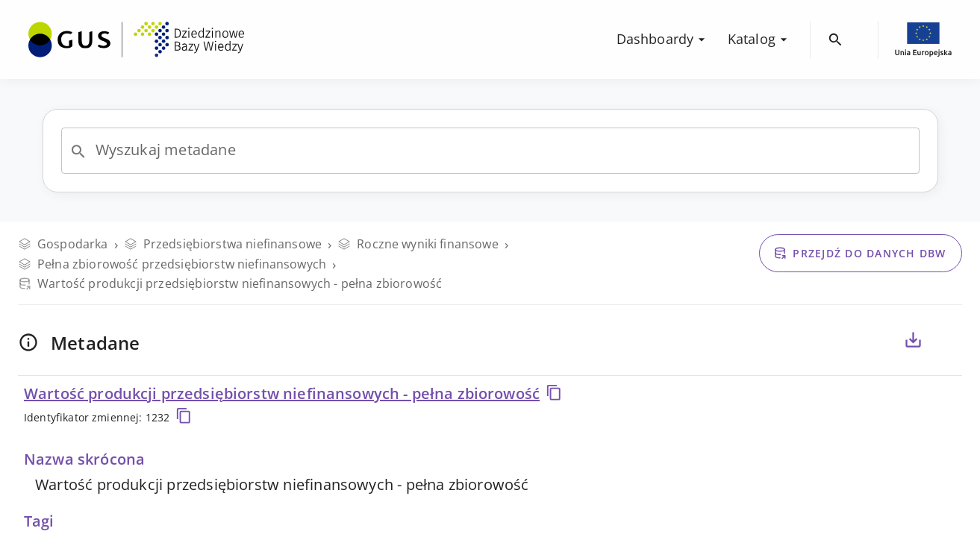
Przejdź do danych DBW (859, 253)
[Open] (78, 151)
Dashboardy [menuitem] (663, 39)
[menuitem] (136, 38)
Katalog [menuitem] (759, 39)
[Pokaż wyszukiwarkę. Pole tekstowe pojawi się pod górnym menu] (836, 40)
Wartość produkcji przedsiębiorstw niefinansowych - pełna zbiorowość (293, 393)
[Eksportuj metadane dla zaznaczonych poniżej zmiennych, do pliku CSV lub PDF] (913, 340)
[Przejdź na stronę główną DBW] (136, 40)
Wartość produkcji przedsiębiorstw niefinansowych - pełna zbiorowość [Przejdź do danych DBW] (230, 283)
